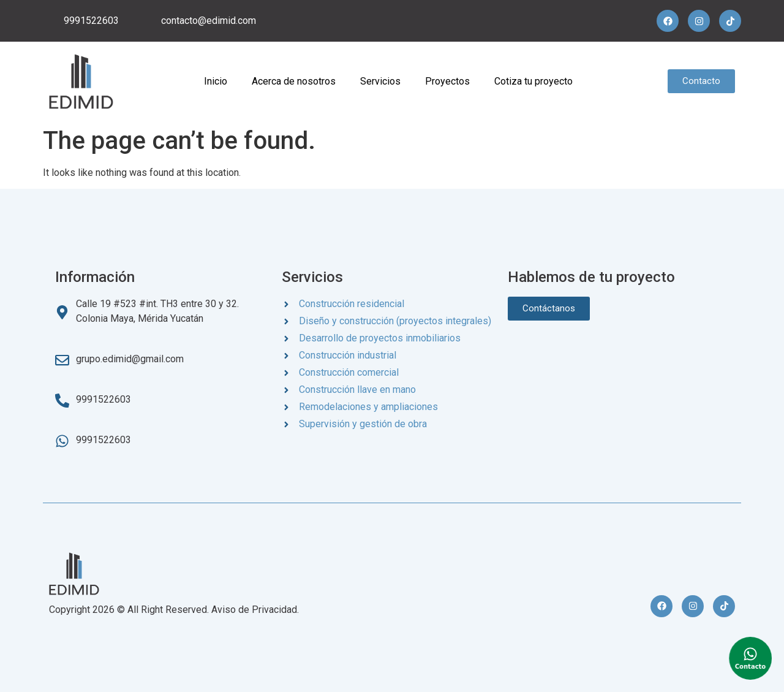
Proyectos (447, 81)
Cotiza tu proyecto (533, 81)
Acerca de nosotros (294, 81)
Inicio (216, 81)
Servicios (380, 81)
